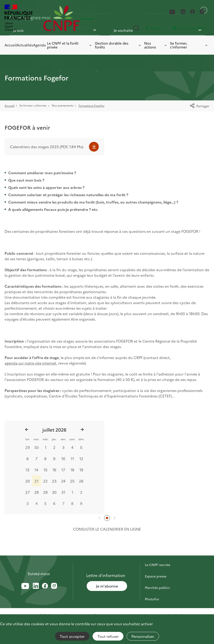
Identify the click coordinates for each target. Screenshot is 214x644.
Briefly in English (158, 610)
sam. (72, 439)
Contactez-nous (157, 553)
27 (28, 492)
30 (37, 447)
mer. (46, 439)
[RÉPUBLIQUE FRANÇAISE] (23, 18)
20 (28, 481)
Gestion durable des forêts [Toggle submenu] (118, 45)
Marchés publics (157, 588)
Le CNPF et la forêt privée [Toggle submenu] (70, 45)
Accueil (11, 45)
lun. (28, 439)
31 (63, 492)
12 (81, 458)
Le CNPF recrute (158, 565)
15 (46, 470)
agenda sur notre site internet (30, 363)
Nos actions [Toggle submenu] (156, 45)
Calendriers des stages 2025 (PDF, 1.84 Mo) (47, 147)
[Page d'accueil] (62, 18)
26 (81, 481)
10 (63, 458)
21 (36, 481)
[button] (99, 518)
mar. (36, 439)
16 (54, 470)
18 (72, 470)
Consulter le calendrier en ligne (107, 529)
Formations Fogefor (91, 106)
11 (72, 458)
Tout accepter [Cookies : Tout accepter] (72, 636)
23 (54, 481)
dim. (81, 439)
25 (72, 481)
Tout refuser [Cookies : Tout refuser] (108, 636)
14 (36, 470)
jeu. (54, 439)
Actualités (25, 45)
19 (81, 470)
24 (63, 481)
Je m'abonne (107, 586)
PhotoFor (152, 599)
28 (37, 492)
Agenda (39, 45)
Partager (200, 106)
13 (27, 470)
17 (63, 470)
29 (28, 447)
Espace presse (156, 576)
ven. (63, 439)
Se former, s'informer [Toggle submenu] (189, 45)
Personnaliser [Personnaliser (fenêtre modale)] (143, 636)
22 (45, 481)
